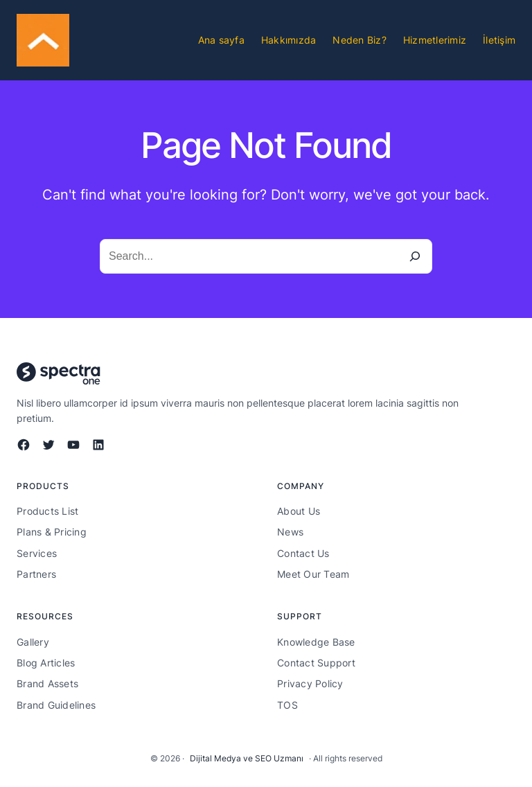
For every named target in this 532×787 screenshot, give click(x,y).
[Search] (415, 256)
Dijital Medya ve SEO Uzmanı (247, 758)
